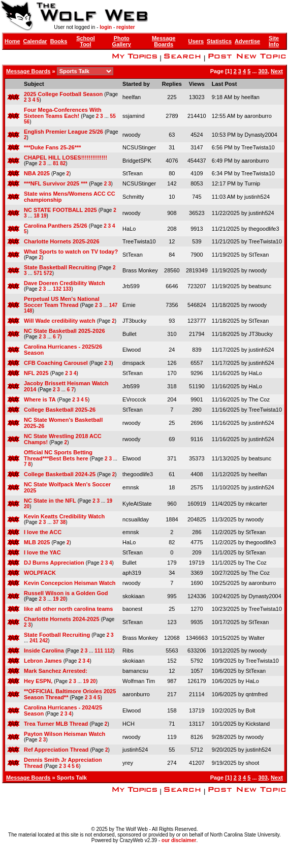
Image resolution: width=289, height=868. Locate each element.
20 (27, 506)
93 (172, 321)
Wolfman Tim (139, 681)
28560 (172, 270)
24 (172, 350)
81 (56, 163)
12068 (172, 638)
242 (44, 641)
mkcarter (256, 504)
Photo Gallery (122, 41)
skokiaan (133, 596)
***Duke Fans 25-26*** (53, 147)
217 (172, 694)
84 (172, 255)
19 (43, 216)
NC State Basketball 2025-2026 (65, 331)
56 (27, 122)
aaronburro (258, 116)
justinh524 (257, 197)
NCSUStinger (139, 147)
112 (109, 651)
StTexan (133, 173)
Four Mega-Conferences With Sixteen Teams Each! (63, 113)
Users (196, 41)
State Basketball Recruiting (60, 267)
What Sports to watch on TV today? (71, 252)
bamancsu (135, 671)
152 (172, 661)
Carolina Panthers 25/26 (56, 226)
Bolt (250, 710)
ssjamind (133, 116)
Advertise (247, 41)
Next (277, 71)
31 (172, 147)
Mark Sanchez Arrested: (56, 671)
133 (67, 289)
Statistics (219, 41)
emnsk (131, 487)
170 (172, 373)
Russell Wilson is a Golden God (66, 593)
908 (172, 213)
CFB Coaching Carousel (56, 363)
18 (36, 216)
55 (113, 116)
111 (99, 651)
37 (56, 522)
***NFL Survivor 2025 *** (56, 183)
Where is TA (40, 399)
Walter (257, 638)
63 (172, 135)
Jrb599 (131, 286)
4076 (172, 161)
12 (172, 241)
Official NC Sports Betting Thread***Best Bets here (58, 455)
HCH (129, 724)
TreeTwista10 (258, 147)
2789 (172, 116)
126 (172, 363)
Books (59, 41)
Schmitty (133, 197)
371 (172, 458)
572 (48, 273)
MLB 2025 (37, 542)
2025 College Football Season (63, 94)
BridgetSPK (137, 161)
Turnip (252, 183)
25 (172, 423)
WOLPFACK (40, 573)
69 (172, 439)
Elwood (132, 350)
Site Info (274, 41)
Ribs (128, 650)
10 (172, 197)
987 (172, 681)
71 (172, 724)
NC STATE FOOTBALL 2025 (60, 210)
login (106, 27)
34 (172, 573)
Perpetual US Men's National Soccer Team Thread (62, 302)
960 (172, 504)
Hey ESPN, (38, 681)
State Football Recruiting (57, 635)
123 (172, 622)
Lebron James (43, 661)
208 (172, 229)
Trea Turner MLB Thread (56, 724)
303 (263, 71)
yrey (128, 763)
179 (172, 563)
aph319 (132, 573)
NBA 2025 (37, 173)
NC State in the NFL (50, 501)
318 (172, 386)
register (126, 27)
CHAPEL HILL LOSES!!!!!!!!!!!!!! (66, 158)
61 (172, 474)
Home (12, 41)
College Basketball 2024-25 (60, 474)
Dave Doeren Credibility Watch (65, 283)
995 (172, 596)
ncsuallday (136, 519)
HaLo (129, 229)
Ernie (129, 305)
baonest (132, 609)
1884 (172, 519)
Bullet (130, 334)
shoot (252, 763)
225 (172, 97)
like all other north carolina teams (68, 609)
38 (63, 522)
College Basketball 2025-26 (60, 410)
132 (57, 289)
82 (63, 163)
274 (172, 763)
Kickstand (258, 724)
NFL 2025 (36, 373)
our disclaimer (179, 840)
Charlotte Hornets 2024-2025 (62, 619)
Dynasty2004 (261, 135)
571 (38, 273)
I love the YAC (42, 552)
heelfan (132, 97)
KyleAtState (137, 504)
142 (172, 183)
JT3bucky (134, 321)
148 (28, 311)
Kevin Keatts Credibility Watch (64, 516)
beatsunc (260, 286)
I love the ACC (43, 532)
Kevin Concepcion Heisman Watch (70, 583)
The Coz (259, 399)
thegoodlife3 (264, 229)
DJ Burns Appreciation (54, 563)
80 (172, 173)
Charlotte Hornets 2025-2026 (62, 241)
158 (172, 710)
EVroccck (134, 399)
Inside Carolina (44, 650)
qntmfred (256, 694)
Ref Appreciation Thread (56, 750)
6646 (172, 286)
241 (34, 641)
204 (172, 399)
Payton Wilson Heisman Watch (65, 734)
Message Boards (164, 41)
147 (114, 305)
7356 (172, 305)
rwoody (131, 135)
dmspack (134, 363)
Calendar (35, 41)
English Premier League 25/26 (63, 132)
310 (172, 334)
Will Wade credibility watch (60, 321)
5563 (172, 650)
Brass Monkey (140, 270)
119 (172, 737)
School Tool (86, 41)
